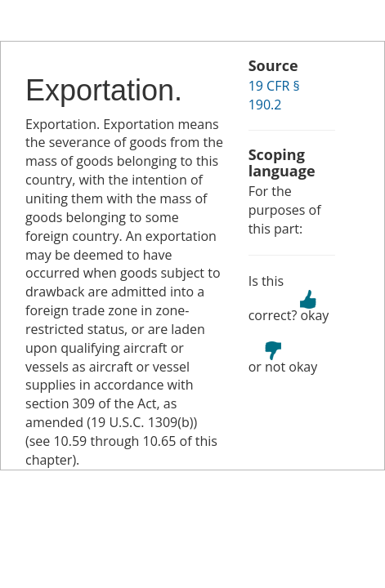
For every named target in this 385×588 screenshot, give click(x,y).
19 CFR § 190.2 (274, 95)
